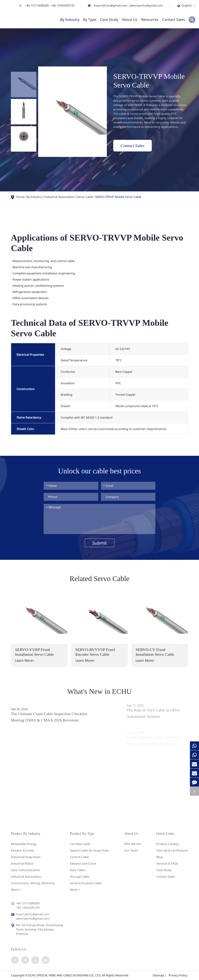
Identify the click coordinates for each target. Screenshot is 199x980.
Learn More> (25, 660)
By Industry (70, 20)
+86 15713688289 (37, 5)
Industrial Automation (60, 197)
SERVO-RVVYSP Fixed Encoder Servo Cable (95, 652)
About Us (130, 20)
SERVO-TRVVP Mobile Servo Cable (118, 197)
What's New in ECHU (99, 694)
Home (20, 197)
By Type (90, 20)
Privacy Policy (178, 976)
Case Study (109, 20)
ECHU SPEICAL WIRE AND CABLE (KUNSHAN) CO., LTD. (65, 976)
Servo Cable (85, 197)
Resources (150, 20)
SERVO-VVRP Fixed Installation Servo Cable (34, 652)
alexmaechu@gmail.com (146, 5)
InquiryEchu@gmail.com (111, 5)
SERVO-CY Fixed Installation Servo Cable (155, 652)
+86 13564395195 (63, 5)
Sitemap (158, 976)
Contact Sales (174, 20)
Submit (100, 543)
